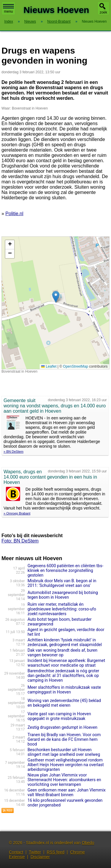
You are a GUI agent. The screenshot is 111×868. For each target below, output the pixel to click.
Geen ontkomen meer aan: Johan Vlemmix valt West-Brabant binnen (67, 792)
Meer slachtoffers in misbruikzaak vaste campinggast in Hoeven (64, 690)
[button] (56, 297)
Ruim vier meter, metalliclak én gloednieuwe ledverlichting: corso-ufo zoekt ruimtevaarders (62, 609)
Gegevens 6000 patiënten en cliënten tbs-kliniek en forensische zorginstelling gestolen (65, 570)
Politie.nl (14, 214)
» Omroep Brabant (17, 513)
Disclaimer (40, 857)
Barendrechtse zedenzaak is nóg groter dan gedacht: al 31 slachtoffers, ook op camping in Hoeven (63, 676)
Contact (16, 852)
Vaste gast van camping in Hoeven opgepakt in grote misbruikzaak (59, 716)
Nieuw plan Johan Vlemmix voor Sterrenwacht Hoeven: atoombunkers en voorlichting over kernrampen (64, 780)
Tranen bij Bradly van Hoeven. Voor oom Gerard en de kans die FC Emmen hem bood (64, 739)
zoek (103, 12)
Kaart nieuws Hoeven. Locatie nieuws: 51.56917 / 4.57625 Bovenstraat (55, 303)
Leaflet (49, 366)
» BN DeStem (13, 452)
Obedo (88, 843)
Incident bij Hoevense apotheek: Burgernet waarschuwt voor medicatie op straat (66, 663)
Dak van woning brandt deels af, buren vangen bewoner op (62, 653)
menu (8, 9)
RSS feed (56, 852)
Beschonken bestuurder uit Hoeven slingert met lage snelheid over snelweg (64, 752)
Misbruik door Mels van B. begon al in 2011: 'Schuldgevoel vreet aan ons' (62, 583)
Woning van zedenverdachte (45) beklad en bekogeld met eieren (64, 703)
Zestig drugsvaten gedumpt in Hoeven (62, 727)
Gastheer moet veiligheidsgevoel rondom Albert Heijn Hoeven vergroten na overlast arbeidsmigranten (66, 765)
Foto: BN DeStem (20, 541)
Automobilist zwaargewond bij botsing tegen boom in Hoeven (63, 595)
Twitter (35, 852)
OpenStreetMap (76, 366)
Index (9, 21)
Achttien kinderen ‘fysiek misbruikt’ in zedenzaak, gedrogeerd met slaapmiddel (65, 642)
